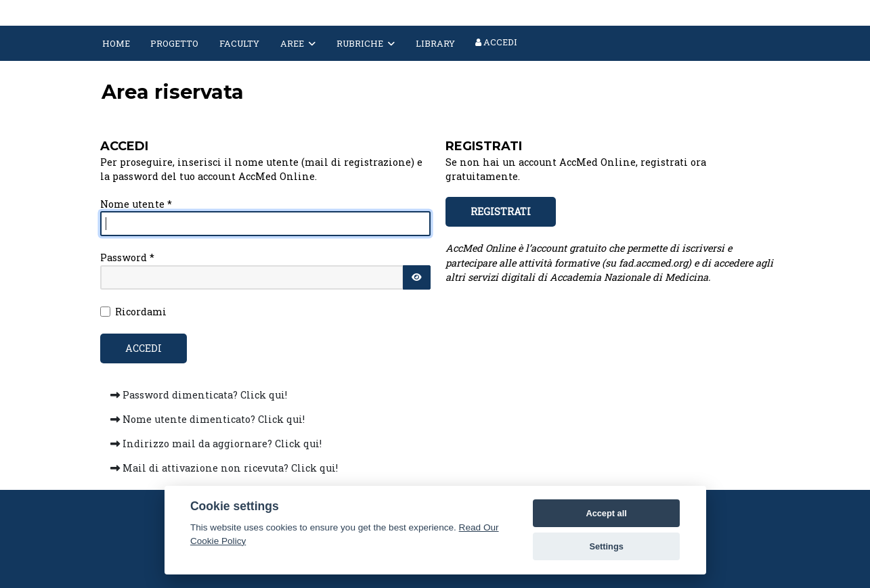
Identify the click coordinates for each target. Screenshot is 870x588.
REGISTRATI (501, 211)
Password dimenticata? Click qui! (199, 395)
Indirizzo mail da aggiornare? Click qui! (216, 444)
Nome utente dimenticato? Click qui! (208, 419)
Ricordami (141, 312)
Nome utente (136, 204)
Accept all (606, 513)
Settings (606, 546)
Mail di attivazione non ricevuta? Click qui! (224, 468)
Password (127, 257)
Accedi (496, 42)
